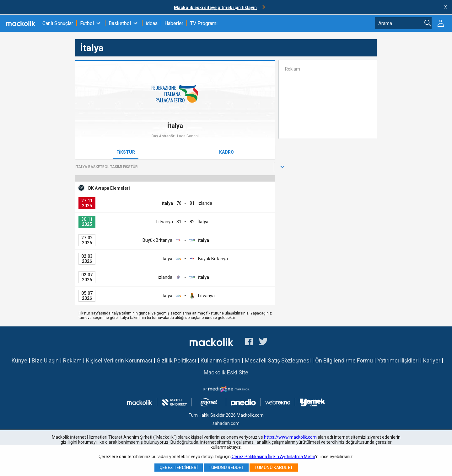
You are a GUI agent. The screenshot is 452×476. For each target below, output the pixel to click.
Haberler (174, 23)
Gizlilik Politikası (176, 360)
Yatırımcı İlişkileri (398, 360)
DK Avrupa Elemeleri (109, 188)
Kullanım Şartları (221, 360)
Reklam (72, 360)
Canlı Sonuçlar (58, 23)
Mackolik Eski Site (226, 372)
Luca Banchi (188, 136)
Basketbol (120, 23)
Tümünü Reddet (226, 468)
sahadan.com (226, 423)
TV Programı (204, 23)
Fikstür (126, 152)
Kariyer (432, 360)
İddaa (152, 23)
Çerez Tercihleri (179, 468)
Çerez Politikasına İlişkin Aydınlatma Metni (273, 457)
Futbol (87, 23)
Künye (19, 360)
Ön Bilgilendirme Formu (344, 360)
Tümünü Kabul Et (274, 468)
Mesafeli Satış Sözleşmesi (278, 360)
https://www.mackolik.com (290, 437)
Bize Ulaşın (45, 360)
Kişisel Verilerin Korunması (119, 360)
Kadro (226, 152)
